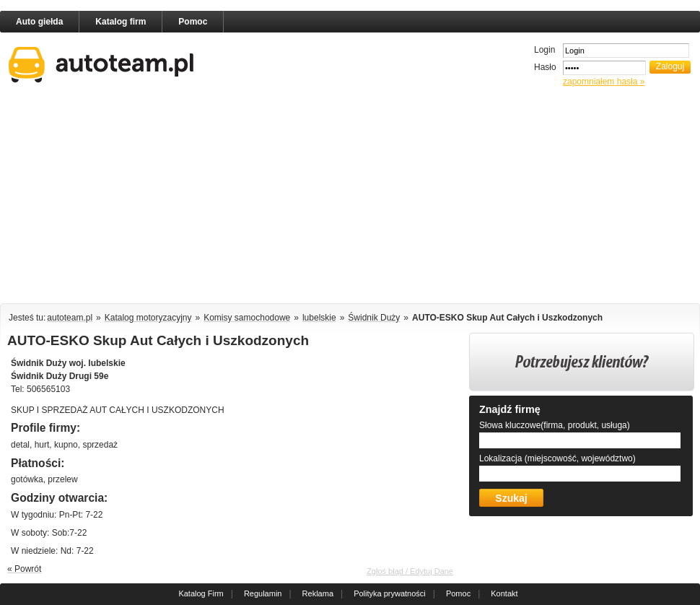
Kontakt (504, 593)
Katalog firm (121, 22)
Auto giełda (39, 22)
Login (544, 50)
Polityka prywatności (390, 593)
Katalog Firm (201, 593)
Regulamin (263, 593)
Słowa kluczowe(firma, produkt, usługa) (555, 425)
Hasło (545, 67)
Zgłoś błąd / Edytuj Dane (410, 571)
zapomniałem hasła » (604, 82)
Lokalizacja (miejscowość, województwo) (557, 458)
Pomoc (193, 22)
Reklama (318, 593)
